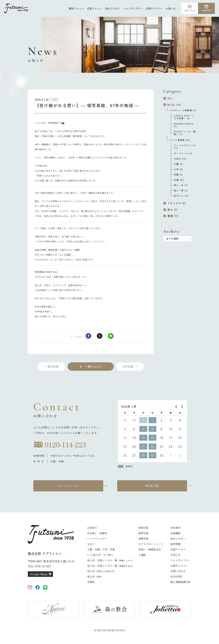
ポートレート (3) (183, 153)
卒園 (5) (178, 175)
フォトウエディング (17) (185, 147)
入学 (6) (178, 169)
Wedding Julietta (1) (184, 125)
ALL (168, 98)
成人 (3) (170, 209)
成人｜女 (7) (181, 185)
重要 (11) (171, 216)
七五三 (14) (180, 159)
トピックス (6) (175, 203)
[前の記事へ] (51, 367)
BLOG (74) (172, 105)
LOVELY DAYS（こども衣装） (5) (184, 117)
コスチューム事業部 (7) (183, 110)
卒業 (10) (179, 180)
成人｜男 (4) (181, 190)
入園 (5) (178, 164)
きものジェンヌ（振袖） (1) (185, 133)
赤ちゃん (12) (181, 196)
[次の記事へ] (130, 367)
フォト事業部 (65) (180, 140)
